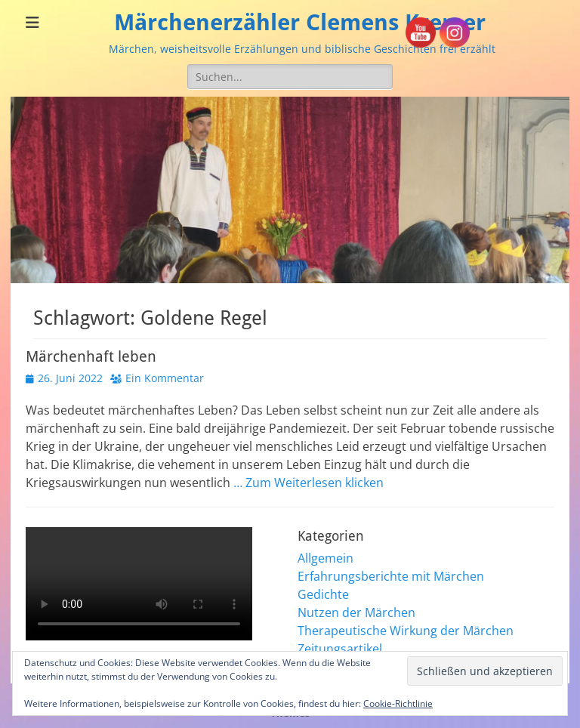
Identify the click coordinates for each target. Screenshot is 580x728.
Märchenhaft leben (91, 356)
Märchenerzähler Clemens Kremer (300, 22)
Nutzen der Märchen (356, 612)
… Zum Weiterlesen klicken (309, 483)
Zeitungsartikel (340, 649)
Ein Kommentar (165, 378)
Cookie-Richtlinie (398, 703)
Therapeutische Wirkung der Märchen (406, 631)
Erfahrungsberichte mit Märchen (391, 576)
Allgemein (325, 558)
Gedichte (323, 594)
